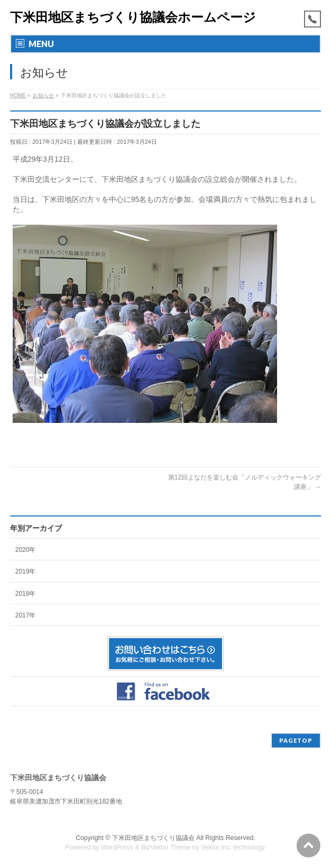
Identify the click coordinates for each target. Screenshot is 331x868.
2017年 (26, 615)
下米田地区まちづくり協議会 (153, 838)
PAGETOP (296, 740)
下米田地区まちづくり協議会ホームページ (133, 17)
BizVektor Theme (166, 847)
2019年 (26, 571)
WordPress (117, 847)
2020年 (26, 550)
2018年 (26, 594)
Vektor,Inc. (216, 847)
